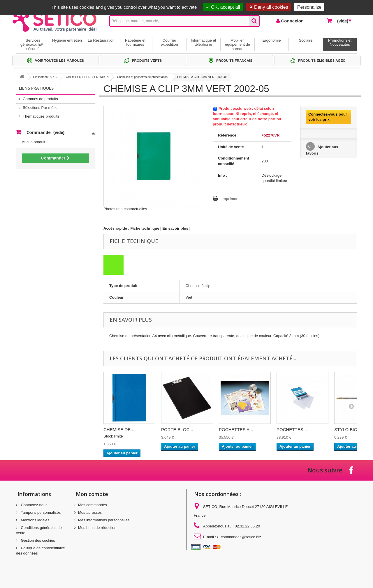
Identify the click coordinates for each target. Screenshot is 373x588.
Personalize (309, 7)
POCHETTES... (292, 430)
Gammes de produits (40, 99)
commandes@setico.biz (241, 537)
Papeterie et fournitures (135, 42)
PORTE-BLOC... (177, 430)
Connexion (292, 21)
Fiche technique (145, 228)
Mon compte (92, 494)
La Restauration (101, 40)
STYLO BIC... (348, 430)
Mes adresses (90, 512)
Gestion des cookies (37, 540)
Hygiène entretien (67, 40)
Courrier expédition (169, 42)
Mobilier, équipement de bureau (237, 45)
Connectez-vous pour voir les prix (328, 117)
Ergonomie (272, 40)
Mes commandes (93, 505)
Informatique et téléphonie (204, 42)
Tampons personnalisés (40, 512)
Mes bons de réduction (97, 528)
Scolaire (306, 40)
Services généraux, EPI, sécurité (33, 45)
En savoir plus (175, 228)
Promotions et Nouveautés (340, 42)
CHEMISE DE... (119, 430)
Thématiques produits (41, 116)
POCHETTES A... (236, 430)
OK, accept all (223, 7)
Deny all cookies (269, 7)
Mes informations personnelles (104, 520)
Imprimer (230, 199)
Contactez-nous (34, 505)
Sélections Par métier (41, 108)
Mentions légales (35, 520)
